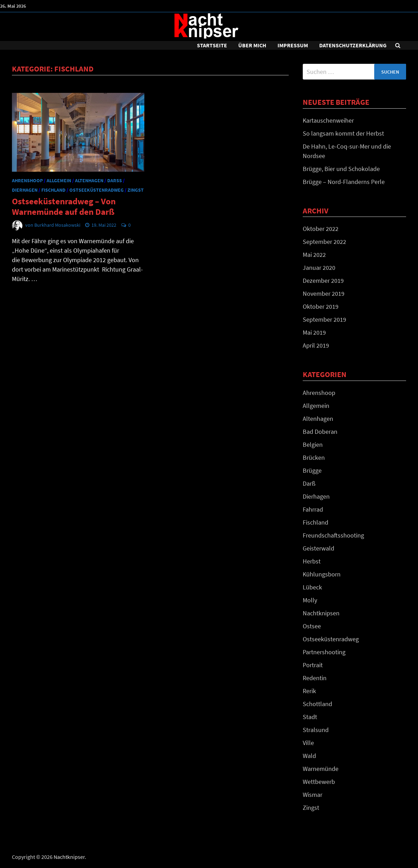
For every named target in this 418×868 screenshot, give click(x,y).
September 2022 (324, 242)
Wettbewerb (319, 782)
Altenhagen (89, 180)
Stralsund (316, 730)
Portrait (313, 665)
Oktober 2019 (321, 306)
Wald (309, 756)
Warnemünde (321, 769)
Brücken (314, 457)
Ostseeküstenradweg (97, 190)
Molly (310, 600)
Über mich (252, 45)
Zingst (136, 190)
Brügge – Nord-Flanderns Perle (344, 182)
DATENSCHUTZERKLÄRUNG (353, 45)
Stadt (310, 717)
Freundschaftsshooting (333, 535)
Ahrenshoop (27, 180)
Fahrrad (313, 509)
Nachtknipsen (321, 613)
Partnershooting (324, 652)
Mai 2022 (314, 255)
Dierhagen (25, 190)
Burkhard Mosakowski (57, 225)
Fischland (53, 190)
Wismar (313, 795)
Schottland (317, 704)
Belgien (313, 445)
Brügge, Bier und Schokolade (341, 169)
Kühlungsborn (322, 574)
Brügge (312, 470)
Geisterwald (318, 548)
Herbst (312, 561)
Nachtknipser (69, 857)
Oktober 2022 (321, 229)
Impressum (293, 45)
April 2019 (316, 345)
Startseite (212, 45)
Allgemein (59, 180)
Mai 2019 (314, 332)
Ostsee (312, 626)
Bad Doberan (320, 432)
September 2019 (324, 319)
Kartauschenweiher (328, 120)
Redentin (315, 678)
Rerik (309, 691)
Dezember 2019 (323, 281)
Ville (308, 743)
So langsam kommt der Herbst (343, 133)
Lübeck (312, 587)
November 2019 (324, 293)
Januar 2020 (319, 268)
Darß (115, 180)
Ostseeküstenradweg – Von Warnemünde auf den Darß (64, 206)
